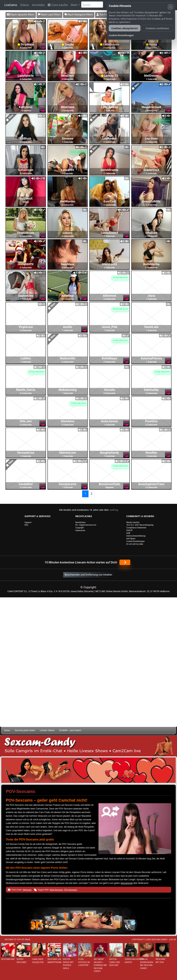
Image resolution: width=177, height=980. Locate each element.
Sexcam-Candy (159, 939)
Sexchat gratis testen (25, 730)
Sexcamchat (126, 883)
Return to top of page (17, 939)
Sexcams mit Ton (160, 961)
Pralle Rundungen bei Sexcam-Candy (147, 964)
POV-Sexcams (71, 890)
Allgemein (27, 890)
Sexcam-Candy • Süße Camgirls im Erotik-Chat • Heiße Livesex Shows (88, 746)
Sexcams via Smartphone (54, 961)
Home (7, 730)
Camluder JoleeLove (38, 961)
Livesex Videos (47, 730)
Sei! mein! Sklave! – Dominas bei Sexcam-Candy (100, 965)
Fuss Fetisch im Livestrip (84, 962)
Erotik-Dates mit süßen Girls (68, 964)
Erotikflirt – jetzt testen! (70, 730)
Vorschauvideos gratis (131, 961)
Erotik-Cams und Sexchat (115, 962)
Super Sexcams (21, 961)
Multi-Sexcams (56, 890)
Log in (173, 939)
